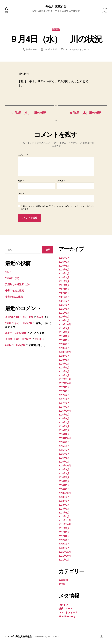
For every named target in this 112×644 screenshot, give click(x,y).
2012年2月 (64, 548)
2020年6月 (64, 317)
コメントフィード (68, 613)
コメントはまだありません (77, 49)
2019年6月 (64, 340)
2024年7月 (64, 274)
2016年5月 (64, 430)
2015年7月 (64, 450)
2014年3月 (64, 489)
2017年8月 (64, 391)
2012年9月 (64, 528)
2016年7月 (64, 423)
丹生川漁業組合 (56, 7)
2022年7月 (64, 285)
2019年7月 (64, 336)
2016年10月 (65, 411)
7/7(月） (9, 272)
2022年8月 (64, 281)
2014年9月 (64, 470)
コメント (23, 155)
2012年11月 (65, 521)
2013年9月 (64, 497)
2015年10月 (65, 438)
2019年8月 (64, 332)
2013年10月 (65, 493)
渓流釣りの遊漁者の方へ (18, 284)
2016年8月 (64, 419)
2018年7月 (64, 364)
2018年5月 (64, 372)
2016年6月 (64, 426)
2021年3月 (64, 313)
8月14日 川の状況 (15, 345)
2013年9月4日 (51, 49)
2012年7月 (64, 536)
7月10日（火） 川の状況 (19, 323)
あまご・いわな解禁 (16, 333)
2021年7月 (64, 301)
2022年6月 (64, 289)
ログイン (63, 605)
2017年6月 (64, 399)
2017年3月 (64, 407)
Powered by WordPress (47, 637)
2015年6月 (64, 454)
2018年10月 (65, 352)
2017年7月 (64, 395)
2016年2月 (64, 434)
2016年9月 (64, 415)
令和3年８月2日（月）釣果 (19, 317)
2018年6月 (64, 368)
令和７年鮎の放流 (14, 291)
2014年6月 (64, 481)
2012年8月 (64, 532)
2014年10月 (65, 466)
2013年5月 (64, 513)
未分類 (62, 584)
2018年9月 (64, 356)
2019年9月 (64, 328)
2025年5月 (64, 266)
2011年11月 (65, 552)
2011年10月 (65, 556)
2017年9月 (64, 387)
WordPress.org (67, 616)
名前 (21, 181)
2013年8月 (64, 501)
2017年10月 (65, 383)
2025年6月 (64, 262)
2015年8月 (64, 446)
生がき (40, 317)
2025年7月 (64, 258)
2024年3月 (64, 278)
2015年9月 (64, 442)
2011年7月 (64, 560)
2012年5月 (64, 544)
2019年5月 (64, 344)
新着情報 (56, 29)
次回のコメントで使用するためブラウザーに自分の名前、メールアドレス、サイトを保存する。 (57, 207)
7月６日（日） (13, 278)
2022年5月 (64, 293)
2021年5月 (64, 309)
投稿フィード (66, 609)
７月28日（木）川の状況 (18, 339)
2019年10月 (65, 325)
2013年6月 (64, 509)
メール (61, 181)
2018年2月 (64, 376)
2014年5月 (64, 485)
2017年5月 (64, 403)
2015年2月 (64, 462)
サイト (21, 193)
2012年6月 (64, 540)
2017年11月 (65, 379)
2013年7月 (64, 505)
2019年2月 (64, 348)
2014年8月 (64, 473)
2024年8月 (64, 270)
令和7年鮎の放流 (14, 297)
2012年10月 (65, 524)
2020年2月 (64, 321)
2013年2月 (64, 517)
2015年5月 (64, 458)
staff (35, 49)
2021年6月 (64, 305)
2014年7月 (64, 477)
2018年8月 (64, 360)
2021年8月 (64, 297)
